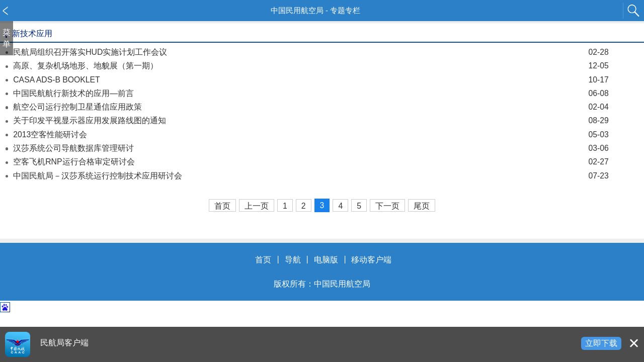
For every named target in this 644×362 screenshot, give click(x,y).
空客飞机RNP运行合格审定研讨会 (311, 162)
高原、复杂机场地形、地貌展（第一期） (311, 66)
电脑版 (326, 260)
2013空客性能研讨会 (311, 134)
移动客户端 (371, 260)
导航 (293, 260)
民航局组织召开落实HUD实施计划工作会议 (311, 52)
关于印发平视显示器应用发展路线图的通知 (311, 120)
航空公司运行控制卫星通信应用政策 (311, 107)
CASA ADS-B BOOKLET (311, 80)
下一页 (387, 206)
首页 (222, 206)
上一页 (257, 206)
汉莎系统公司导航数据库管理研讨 (311, 148)
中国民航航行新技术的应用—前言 (311, 93)
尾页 (422, 206)
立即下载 (601, 343)
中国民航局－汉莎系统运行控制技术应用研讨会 (311, 176)
